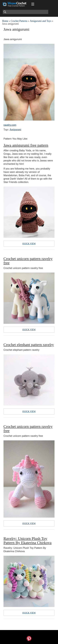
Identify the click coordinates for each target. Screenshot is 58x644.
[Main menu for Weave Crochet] (33, 4)
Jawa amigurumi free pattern (26, 145)
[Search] (26, 12)
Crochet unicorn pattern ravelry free (28, 261)
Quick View (29, 244)
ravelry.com (10, 125)
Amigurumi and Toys (41, 21)
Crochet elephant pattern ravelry (29, 345)
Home (5, 21)
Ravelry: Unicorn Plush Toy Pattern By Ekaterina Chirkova (27, 541)
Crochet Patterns (19, 21)
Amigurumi (15, 129)
